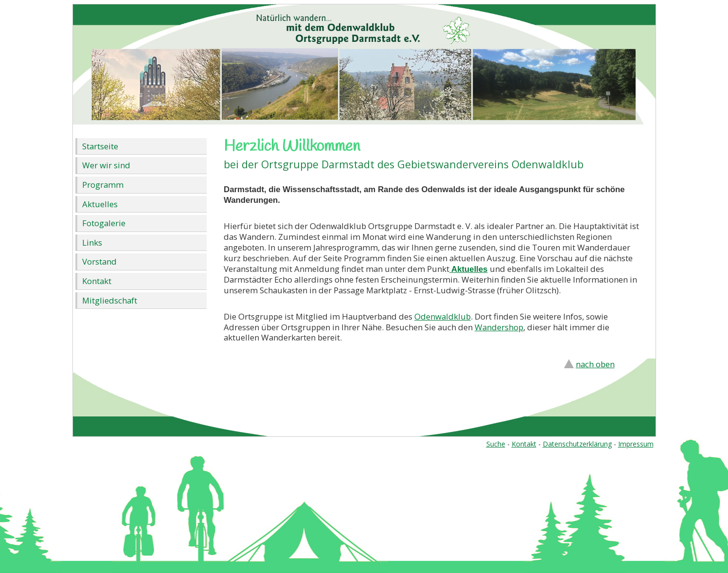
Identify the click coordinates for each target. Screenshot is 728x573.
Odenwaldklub (443, 316)
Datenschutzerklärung (577, 444)
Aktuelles (100, 204)
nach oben (595, 364)
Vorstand (99, 261)
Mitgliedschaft (110, 300)
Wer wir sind (106, 165)
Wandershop (499, 327)
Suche (496, 444)
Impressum (636, 444)
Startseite (100, 146)
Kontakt (97, 281)
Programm (103, 185)
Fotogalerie (104, 223)
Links (92, 242)
